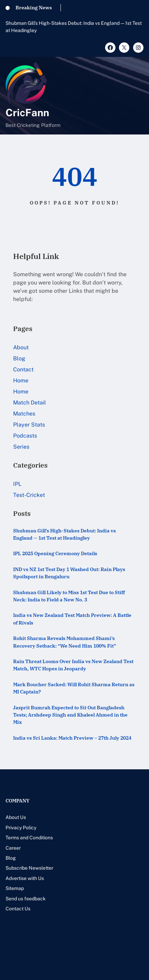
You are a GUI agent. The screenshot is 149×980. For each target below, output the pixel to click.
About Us (16, 817)
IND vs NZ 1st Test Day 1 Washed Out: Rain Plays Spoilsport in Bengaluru (69, 573)
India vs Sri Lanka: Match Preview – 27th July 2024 (72, 738)
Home (21, 381)
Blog (19, 358)
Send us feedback (26, 899)
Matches (24, 414)
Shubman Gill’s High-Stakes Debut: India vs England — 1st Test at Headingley (74, 27)
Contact (23, 369)
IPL (17, 484)
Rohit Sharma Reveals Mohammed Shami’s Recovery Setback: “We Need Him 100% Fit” (65, 642)
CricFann (27, 113)
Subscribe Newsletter (29, 868)
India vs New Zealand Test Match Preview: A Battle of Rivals (72, 619)
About (21, 347)
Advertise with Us (25, 878)
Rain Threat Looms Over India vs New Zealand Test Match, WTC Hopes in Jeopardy (73, 665)
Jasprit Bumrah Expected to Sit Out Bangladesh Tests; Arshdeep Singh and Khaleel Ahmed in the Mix (70, 715)
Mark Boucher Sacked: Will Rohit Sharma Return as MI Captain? (74, 688)
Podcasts (25, 436)
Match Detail (30, 403)
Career (13, 848)
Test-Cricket (29, 495)
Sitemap (15, 888)
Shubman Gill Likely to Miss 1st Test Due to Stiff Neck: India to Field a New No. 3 (69, 596)
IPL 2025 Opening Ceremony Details (55, 553)
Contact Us (18, 909)
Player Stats (29, 425)
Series (21, 447)
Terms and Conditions (29, 838)
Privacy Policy (21, 828)
